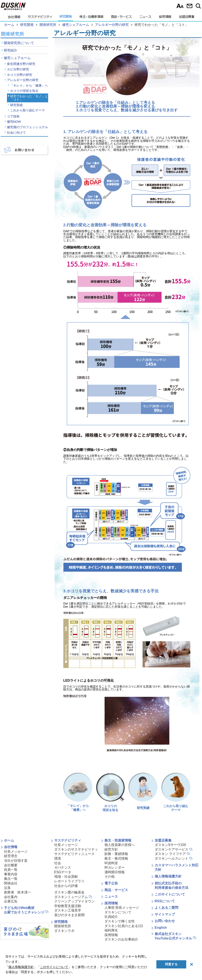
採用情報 (165, 18)
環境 (58, 858)
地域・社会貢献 (66, 877)
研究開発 (66, 18)
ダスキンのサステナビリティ (76, 849)
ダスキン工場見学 (68, 910)
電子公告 (111, 883)
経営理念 (11, 856)
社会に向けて (16, 132)
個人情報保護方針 (168, 876)
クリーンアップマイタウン (74, 901)
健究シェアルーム (17, 58)
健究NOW (14, 122)
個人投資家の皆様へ (120, 845)
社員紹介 (111, 917)
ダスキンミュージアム (71, 897)
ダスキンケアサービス (172, 849)
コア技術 (13, 116)
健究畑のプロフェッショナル (27, 127)
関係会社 (11, 883)
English (161, 928)
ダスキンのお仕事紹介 (121, 939)
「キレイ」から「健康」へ (29, 85)
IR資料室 (111, 863)
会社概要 (11, 865)
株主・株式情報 (116, 858)
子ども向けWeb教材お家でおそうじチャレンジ (24, 910)
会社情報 (14, 18)
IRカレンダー (115, 867)
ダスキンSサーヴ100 (170, 845)
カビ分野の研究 (18, 69)
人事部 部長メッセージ (122, 908)
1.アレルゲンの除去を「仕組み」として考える (116, 103)
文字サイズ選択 (180, 6)
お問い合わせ (189, 6)
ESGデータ (63, 872)
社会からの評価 (66, 886)
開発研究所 (13, 34)
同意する (171, 964)
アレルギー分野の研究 (23, 80)
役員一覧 (11, 870)
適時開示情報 (115, 872)
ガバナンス (63, 867)
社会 (58, 863)
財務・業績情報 (116, 854)
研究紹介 (11, 50)
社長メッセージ (16, 852)
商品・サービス (121, 18)
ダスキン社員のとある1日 (124, 926)
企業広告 (11, 901)
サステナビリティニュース (74, 854)
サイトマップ (165, 914)
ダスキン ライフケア (170, 854)
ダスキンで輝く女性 (120, 921)
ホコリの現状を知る (24, 91)
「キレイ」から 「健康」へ (78, 792)
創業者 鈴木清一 (17, 892)
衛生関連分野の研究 (21, 64)
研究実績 (16, 105)
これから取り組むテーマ (27, 110)
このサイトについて (170, 894)
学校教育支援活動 (68, 906)
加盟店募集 (187, 18)
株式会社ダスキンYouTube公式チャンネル (173, 936)
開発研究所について (19, 43)
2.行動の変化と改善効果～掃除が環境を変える (116, 106)
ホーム (9, 840)
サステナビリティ (40, 18)
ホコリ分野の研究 (20, 75)
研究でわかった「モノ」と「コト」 (29, 98)
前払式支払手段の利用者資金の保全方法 (172, 885)
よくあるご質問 (166, 908)
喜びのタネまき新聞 (69, 915)
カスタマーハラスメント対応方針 (177, 867)
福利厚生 (111, 930)
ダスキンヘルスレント (172, 858)
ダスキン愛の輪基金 (69, 892)
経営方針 (111, 849)
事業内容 (11, 874)
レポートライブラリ (69, 881)
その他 (110, 877)
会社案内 (11, 897)
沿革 (7, 888)
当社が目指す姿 (16, 861)
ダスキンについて (118, 912)
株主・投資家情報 (91, 18)
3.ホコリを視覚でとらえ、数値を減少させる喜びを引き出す (127, 110)
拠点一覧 (11, 879)
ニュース (145, 18)
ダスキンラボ (64, 931)
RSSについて (165, 901)
